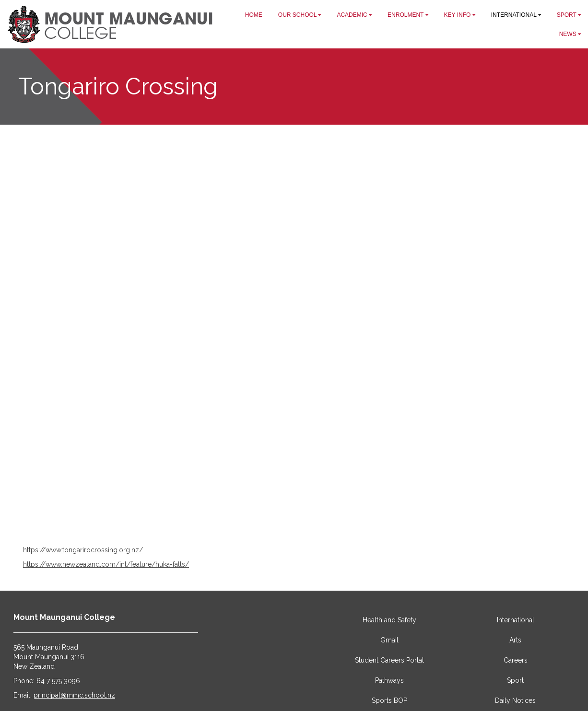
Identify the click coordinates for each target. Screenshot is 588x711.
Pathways (389, 680)
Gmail (389, 640)
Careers (516, 660)
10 (305, 521)
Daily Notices (515, 700)
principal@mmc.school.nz (74, 695)
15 (345, 521)
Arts (515, 640)
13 (329, 521)
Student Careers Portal (389, 660)
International (516, 620)
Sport (515, 680)
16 (353, 521)
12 (321, 521)
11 (313, 521)
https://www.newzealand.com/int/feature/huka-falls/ (106, 564)
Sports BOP (389, 700)
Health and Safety (389, 620)
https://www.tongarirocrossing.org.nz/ (83, 550)
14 (337, 521)
